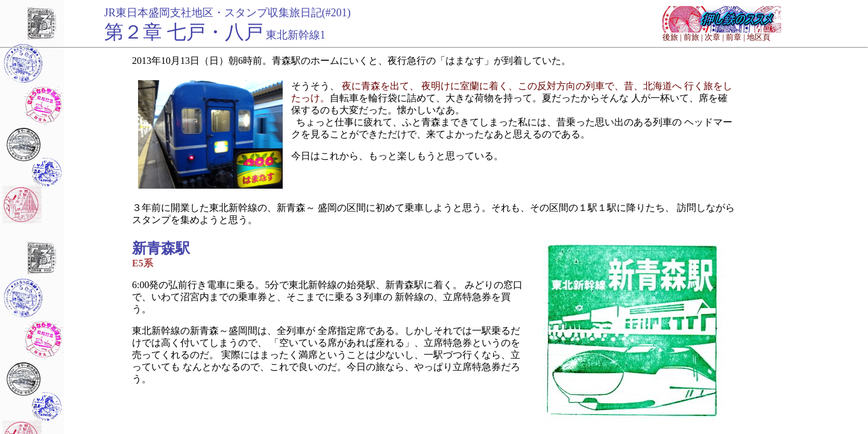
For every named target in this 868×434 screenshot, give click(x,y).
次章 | (714, 37)
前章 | (735, 37)
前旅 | (693, 37)
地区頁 (759, 37)
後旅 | (672, 37)
